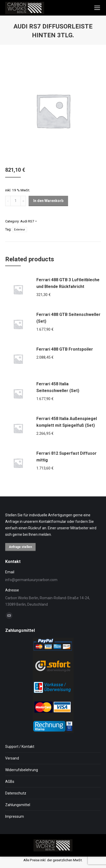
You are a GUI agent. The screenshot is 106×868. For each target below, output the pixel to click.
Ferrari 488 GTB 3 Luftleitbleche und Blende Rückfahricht (68, 283)
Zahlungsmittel (18, 805)
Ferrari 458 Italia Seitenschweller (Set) (58, 387)
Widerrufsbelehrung (22, 770)
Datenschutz (16, 793)
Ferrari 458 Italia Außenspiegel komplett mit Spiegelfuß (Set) (67, 422)
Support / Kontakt (20, 747)
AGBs (10, 782)
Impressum (15, 816)
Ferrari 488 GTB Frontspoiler (65, 349)
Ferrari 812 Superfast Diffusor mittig (67, 457)
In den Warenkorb (48, 201)
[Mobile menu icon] (97, 8)
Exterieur (20, 230)
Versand (12, 758)
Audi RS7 (27, 221)
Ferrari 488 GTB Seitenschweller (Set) (68, 318)
